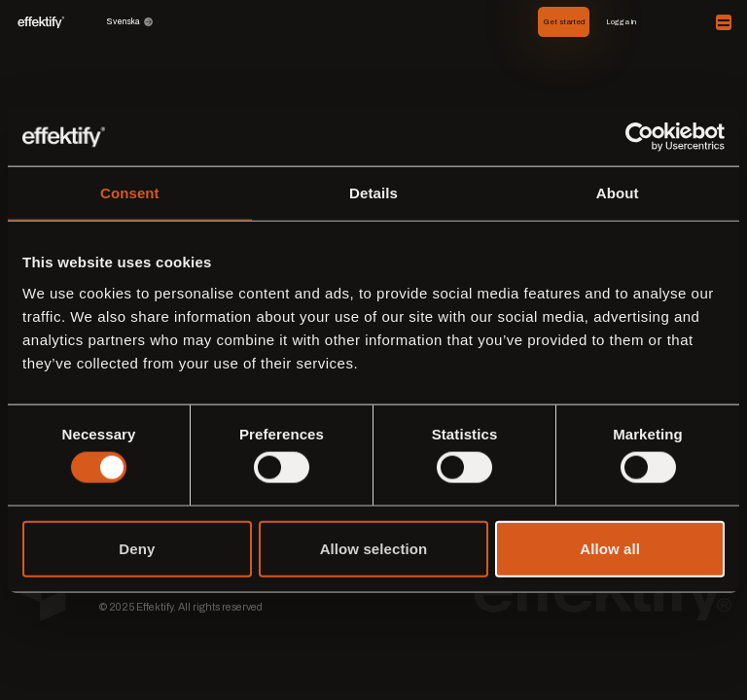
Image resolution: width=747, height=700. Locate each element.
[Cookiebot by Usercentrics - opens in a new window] (640, 137)
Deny (137, 548)
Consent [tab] (130, 193)
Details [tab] (373, 193)
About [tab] (618, 193)
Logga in (621, 22)
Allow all (610, 548)
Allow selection (374, 548)
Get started (564, 22)
